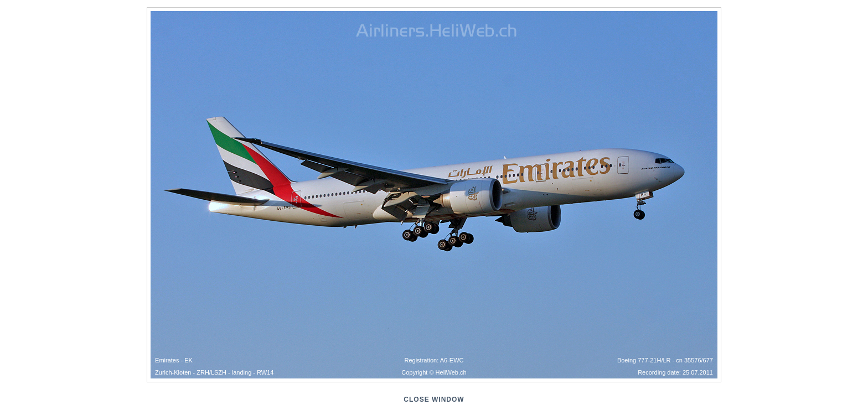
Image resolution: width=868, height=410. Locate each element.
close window (434, 399)
